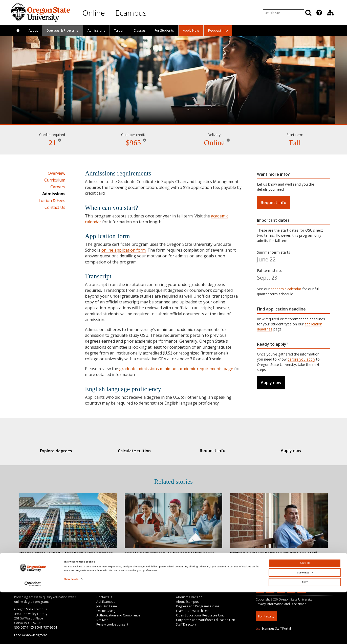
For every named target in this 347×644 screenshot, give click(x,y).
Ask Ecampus (106, 602)
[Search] (308, 13)
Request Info (218, 30)
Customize (305, 624)
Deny (305, 634)
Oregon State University (295, 599)
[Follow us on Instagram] (292, 590)
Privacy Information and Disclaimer (281, 604)
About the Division (189, 597)
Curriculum (55, 180)
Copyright (263, 599)
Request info (274, 203)
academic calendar (286, 289)
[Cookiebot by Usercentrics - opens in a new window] (33, 636)
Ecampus (131, 13)
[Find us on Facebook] (281, 590)
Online (94, 13)
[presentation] (319, 13)
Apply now (271, 383)
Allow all (305, 615)
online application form (124, 250)
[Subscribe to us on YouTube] (271, 590)
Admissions (96, 30)
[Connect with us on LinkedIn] (261, 590)
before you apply (301, 359)
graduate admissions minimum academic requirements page (176, 369)
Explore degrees (64, 451)
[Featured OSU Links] (319, 13)
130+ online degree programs (48, 599)
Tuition (119, 30)
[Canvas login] (302, 594)
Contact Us (55, 207)
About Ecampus (187, 602)
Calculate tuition (137, 451)
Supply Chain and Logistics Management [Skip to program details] (173, 110)
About (33, 30)
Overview (57, 173)
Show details (71, 631)
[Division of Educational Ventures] (330, 13)
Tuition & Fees (52, 201)
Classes (140, 30)
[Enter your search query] (284, 13)
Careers (58, 187)
